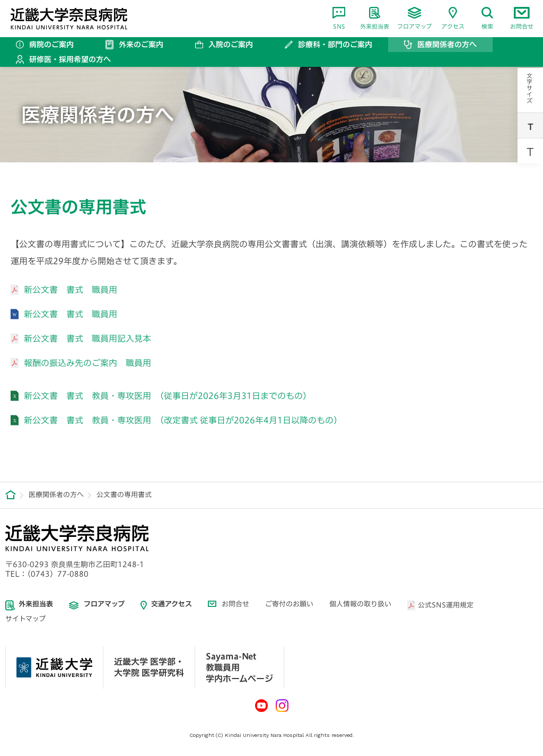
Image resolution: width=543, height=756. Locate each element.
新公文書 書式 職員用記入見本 (87, 338)
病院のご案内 (51, 45)
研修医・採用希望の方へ (70, 59)
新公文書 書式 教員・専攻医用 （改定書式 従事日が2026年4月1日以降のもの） (183, 420)
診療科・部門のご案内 (335, 45)
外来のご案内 (141, 45)
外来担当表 (375, 18)
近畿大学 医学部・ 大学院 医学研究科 (149, 667)
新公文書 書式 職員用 (71, 290)
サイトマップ (25, 619)
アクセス (453, 18)
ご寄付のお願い (289, 604)
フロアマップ (414, 18)
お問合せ (522, 18)
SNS (339, 18)
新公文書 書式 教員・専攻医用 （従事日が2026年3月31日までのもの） (168, 396)
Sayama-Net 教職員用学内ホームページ (239, 667)
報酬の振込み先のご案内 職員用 (87, 363)
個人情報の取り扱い (360, 604)
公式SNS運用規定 (446, 605)
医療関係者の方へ (447, 45)
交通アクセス (172, 604)
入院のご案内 (231, 45)
